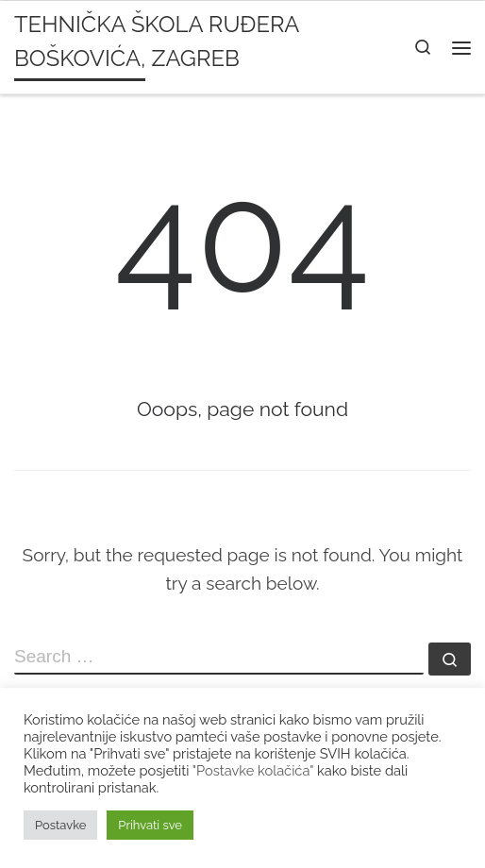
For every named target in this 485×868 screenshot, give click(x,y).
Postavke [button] (60, 825)
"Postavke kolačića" (253, 770)
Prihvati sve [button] (150, 825)
